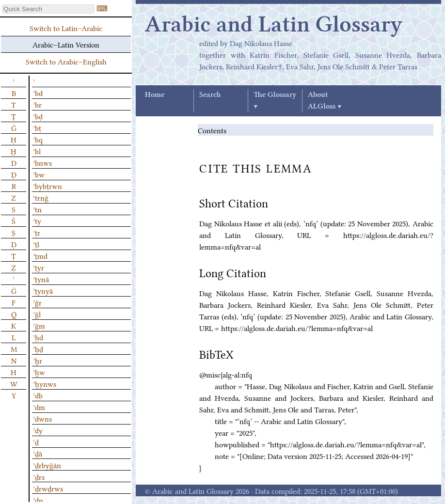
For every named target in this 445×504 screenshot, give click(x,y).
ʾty (37, 220)
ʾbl (37, 151)
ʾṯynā (41, 279)
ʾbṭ (37, 127)
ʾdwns (42, 418)
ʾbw (39, 174)
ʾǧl (37, 314)
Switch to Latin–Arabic (66, 28)
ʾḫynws (45, 383)
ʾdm (39, 407)
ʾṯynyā (43, 290)
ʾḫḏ (38, 348)
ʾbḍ (38, 116)
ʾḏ (36, 441)
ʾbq (38, 139)
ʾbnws (42, 162)
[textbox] (48, 9)
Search (210, 95)
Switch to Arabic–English (66, 61)
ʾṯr (37, 232)
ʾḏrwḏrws (48, 488)
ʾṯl (36, 244)
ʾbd (38, 93)
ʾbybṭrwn (48, 186)
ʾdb (38, 395)
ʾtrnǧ (41, 197)
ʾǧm (39, 325)
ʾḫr (38, 360)
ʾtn (37, 209)
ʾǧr (37, 302)
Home (155, 95)
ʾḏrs (39, 476)
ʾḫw (39, 372)
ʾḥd (38, 337)
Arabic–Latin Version (66, 44)
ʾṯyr (39, 267)
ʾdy (38, 430)
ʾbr (37, 104)
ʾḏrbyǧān (47, 465)
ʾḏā (38, 453)
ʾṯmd (40, 255)
